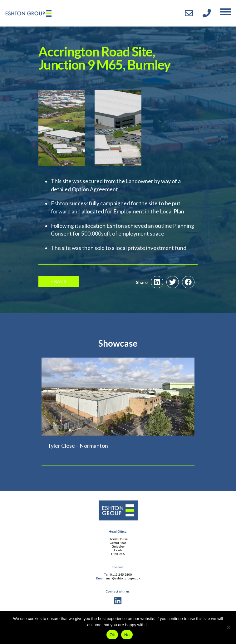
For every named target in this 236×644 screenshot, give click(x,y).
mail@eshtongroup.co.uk (123, 578)
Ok (112, 635)
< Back (59, 281)
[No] (228, 627)
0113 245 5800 (121, 575)
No (127, 635)
